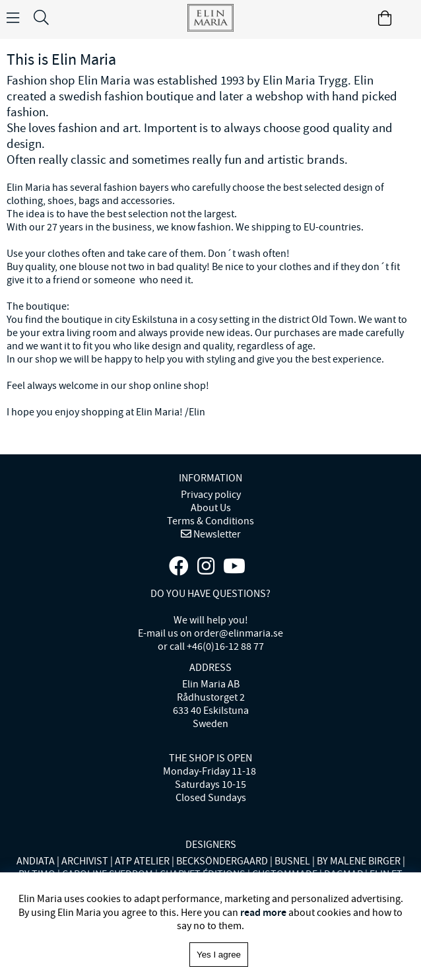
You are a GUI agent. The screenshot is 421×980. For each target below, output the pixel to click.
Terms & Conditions (210, 521)
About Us (211, 508)
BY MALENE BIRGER (359, 861)
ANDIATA (36, 861)
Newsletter (216, 534)
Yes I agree (219, 955)
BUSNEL (292, 861)
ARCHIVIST (85, 861)
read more (263, 912)
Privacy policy (211, 495)
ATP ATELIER (142, 861)
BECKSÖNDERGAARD (222, 861)
